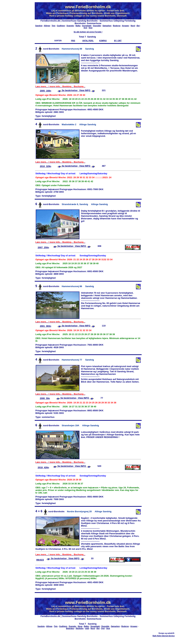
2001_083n (46, 326)
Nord (133, 26)
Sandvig (39, 26)
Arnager (126, 26)
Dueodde (97, 26)
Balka (78, 26)
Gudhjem (61, 26)
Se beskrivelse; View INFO (76, 90)
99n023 (40, 560)
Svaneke (70, 26)
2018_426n (43, 467)
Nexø (80, 626)
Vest (91, 28)
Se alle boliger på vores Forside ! (88, 32)
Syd (85, 28)
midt (87, 628)
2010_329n (46, 166)
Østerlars (70, 628)
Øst (138, 26)
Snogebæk (87, 26)
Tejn (54, 26)
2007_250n (43, 247)
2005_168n (46, 91)
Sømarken (107, 26)
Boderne (117, 26)
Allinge (47, 26)
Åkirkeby (80, 628)
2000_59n (45, 398)
